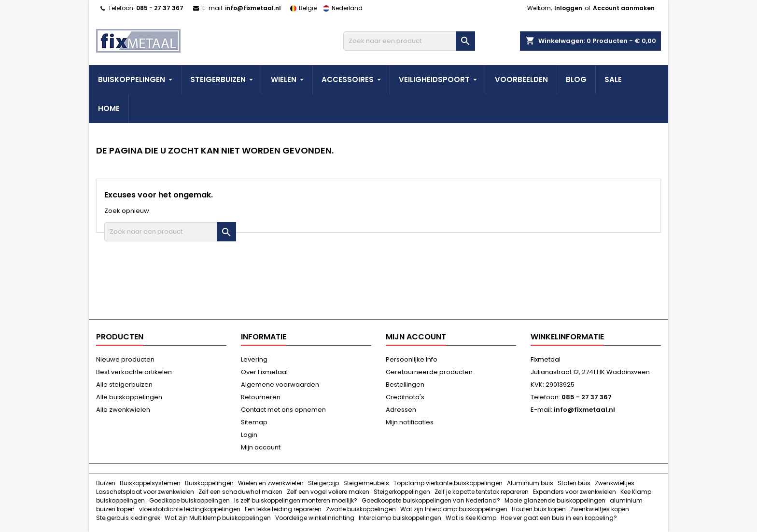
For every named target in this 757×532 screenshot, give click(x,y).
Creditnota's (405, 397)
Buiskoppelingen (209, 483)
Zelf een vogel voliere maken (328, 492)
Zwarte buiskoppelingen (361, 509)
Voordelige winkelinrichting (315, 518)
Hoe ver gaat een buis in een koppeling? (559, 518)
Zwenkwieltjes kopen (600, 509)
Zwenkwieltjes (615, 483)
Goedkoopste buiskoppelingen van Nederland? (431, 500)
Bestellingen (405, 385)
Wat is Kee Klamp (471, 518)
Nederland (340, 8)
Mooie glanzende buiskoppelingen (555, 500)
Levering (254, 359)
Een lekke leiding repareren (283, 509)
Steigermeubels (366, 483)
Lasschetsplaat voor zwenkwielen (145, 492)
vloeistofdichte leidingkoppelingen (190, 509)
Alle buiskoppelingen (129, 397)
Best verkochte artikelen (134, 372)
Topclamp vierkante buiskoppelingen (448, 483)
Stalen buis (574, 483)
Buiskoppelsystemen (150, 483)
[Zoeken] (409, 41)
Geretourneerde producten (429, 372)
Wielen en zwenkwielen (271, 483)
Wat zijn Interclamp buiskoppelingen (454, 509)
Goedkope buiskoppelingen (189, 500)
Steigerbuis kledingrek (128, 518)
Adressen (401, 410)
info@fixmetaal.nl (253, 8)
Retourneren (261, 397)
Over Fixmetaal (264, 372)
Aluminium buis (530, 483)
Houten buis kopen (539, 509)
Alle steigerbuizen (124, 385)
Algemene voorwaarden (280, 385)
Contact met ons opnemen (283, 410)
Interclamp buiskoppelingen (400, 518)
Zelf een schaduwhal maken (240, 492)
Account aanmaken (624, 8)
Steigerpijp (323, 483)
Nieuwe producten (125, 359)
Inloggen (568, 8)
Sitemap (254, 422)
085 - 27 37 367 (160, 8)
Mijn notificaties (410, 422)
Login (249, 435)
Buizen (106, 483)
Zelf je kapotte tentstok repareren (482, 492)
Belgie (302, 8)
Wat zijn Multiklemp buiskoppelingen (218, 518)
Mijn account (261, 447)
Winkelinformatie (567, 337)
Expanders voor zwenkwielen (575, 492)
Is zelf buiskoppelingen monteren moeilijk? (296, 500)
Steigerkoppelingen (402, 492)
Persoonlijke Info (412, 359)
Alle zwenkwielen (123, 410)
